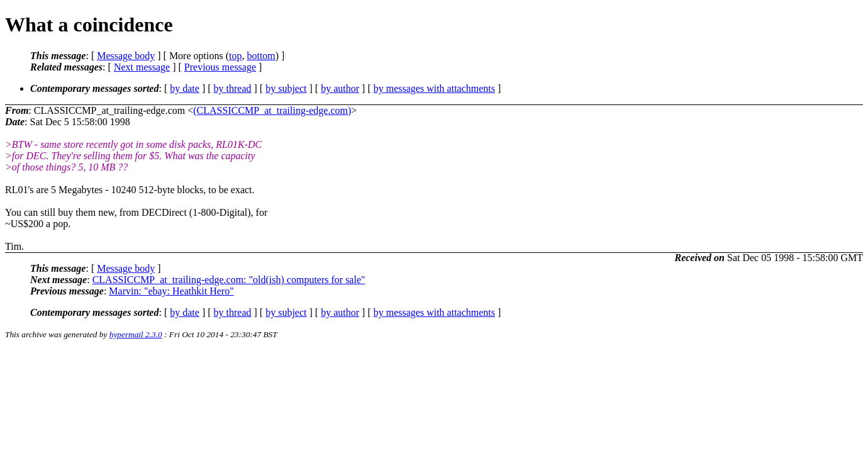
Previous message (220, 67)
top (235, 56)
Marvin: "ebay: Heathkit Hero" (171, 291)
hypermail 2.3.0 (136, 334)
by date (185, 88)
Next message (142, 67)
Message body (126, 56)
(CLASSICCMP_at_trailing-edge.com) (272, 110)
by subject (286, 88)
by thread (233, 88)
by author (340, 88)
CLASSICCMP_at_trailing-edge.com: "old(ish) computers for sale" (229, 280)
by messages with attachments (434, 88)
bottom (261, 56)
